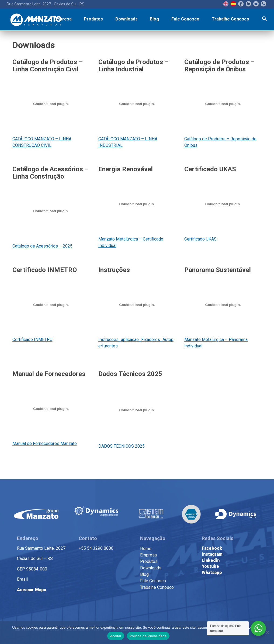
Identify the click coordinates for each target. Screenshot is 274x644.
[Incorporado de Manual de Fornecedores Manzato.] (51, 409)
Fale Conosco (185, 19)
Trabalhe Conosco (230, 19)
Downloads (126, 19)
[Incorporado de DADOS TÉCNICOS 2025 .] (137, 410)
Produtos (93, 19)
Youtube (210, 566)
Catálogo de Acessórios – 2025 (42, 246)
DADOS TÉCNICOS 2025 (122, 446)
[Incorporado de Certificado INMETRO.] (51, 305)
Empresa (63, 19)
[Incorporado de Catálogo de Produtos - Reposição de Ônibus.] (223, 104)
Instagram (212, 554)
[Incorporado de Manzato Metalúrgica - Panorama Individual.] (223, 305)
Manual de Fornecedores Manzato (45, 443)
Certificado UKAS (200, 239)
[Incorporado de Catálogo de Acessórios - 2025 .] (51, 211)
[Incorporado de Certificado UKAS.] (223, 204)
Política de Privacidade (148, 636)
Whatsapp (212, 572)
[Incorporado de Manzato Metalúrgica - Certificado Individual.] (137, 204)
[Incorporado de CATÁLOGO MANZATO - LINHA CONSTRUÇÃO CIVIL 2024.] (51, 104)
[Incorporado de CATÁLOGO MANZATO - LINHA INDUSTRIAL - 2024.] (137, 104)
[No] (267, 632)
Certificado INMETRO (32, 340)
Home (35, 19)
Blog (154, 19)
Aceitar (116, 636)
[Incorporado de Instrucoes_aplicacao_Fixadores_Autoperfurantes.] (137, 305)
